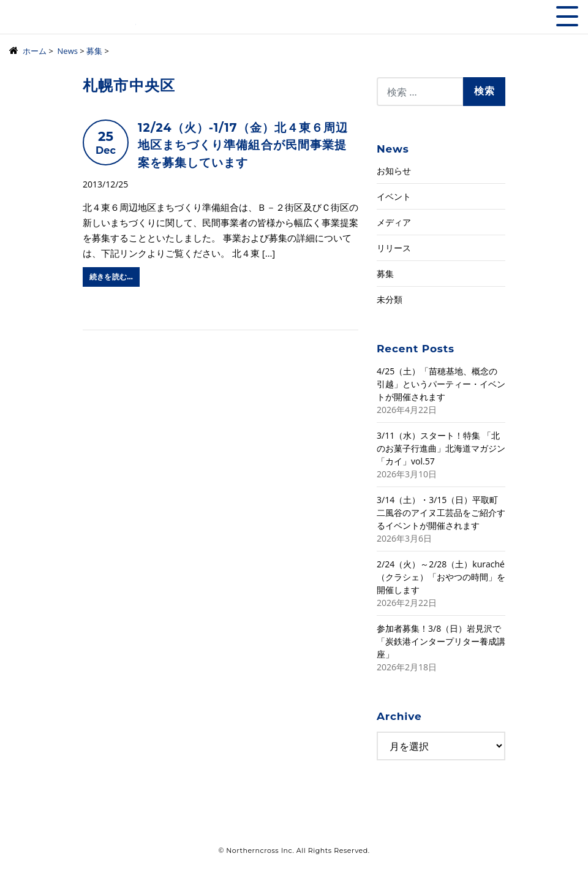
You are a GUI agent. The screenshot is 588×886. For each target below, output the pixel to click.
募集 (385, 274)
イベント (394, 196)
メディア (394, 222)
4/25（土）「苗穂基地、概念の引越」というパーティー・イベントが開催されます (441, 384)
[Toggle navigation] (567, 16)
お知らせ (394, 171)
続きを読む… (111, 277)
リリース (394, 248)
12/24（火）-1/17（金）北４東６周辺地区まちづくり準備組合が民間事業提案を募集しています (243, 145)
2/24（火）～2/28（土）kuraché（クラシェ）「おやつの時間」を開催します (441, 577)
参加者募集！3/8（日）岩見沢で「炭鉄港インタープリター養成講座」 (441, 641)
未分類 (390, 299)
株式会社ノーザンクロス (73, 21)
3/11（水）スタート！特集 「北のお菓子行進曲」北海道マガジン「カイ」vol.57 (441, 448)
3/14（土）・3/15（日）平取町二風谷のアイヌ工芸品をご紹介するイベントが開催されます (441, 513)
